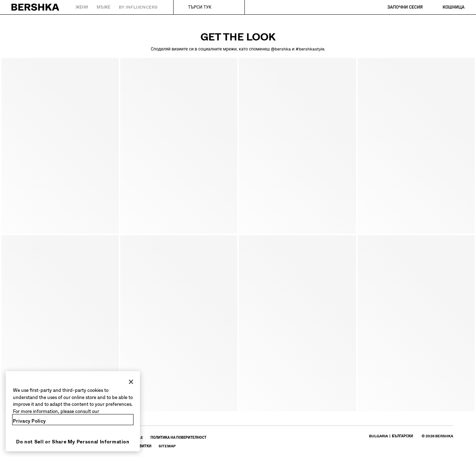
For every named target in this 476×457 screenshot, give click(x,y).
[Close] (131, 382)
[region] (73, 411)
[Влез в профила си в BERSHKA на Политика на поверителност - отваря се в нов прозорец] (178, 437)
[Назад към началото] (36, 7)
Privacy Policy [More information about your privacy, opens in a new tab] (29, 421)
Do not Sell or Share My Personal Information (73, 442)
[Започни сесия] (398, 7)
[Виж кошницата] (446, 7)
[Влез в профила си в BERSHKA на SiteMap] (167, 446)
